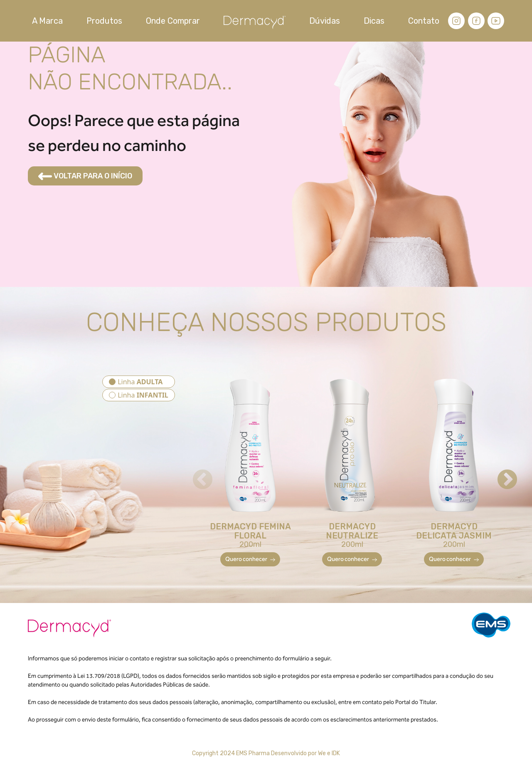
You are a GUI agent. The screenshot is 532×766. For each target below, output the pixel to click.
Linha (140, 382)
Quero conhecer (250, 559)
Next (500, 473)
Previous (195, 473)
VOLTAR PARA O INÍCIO (85, 176)
